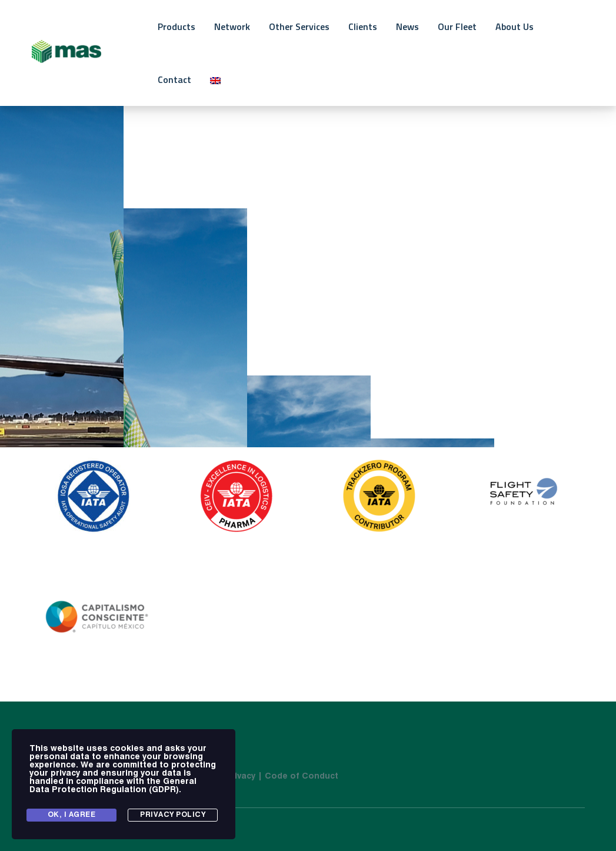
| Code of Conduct (298, 776)
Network (232, 26)
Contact (174, 79)
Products (177, 26)
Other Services (299, 26)
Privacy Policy (173, 815)
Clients (363, 26)
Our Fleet (457, 26)
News (407, 26)
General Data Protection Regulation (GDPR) (113, 786)
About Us (515, 26)
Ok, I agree (72, 815)
